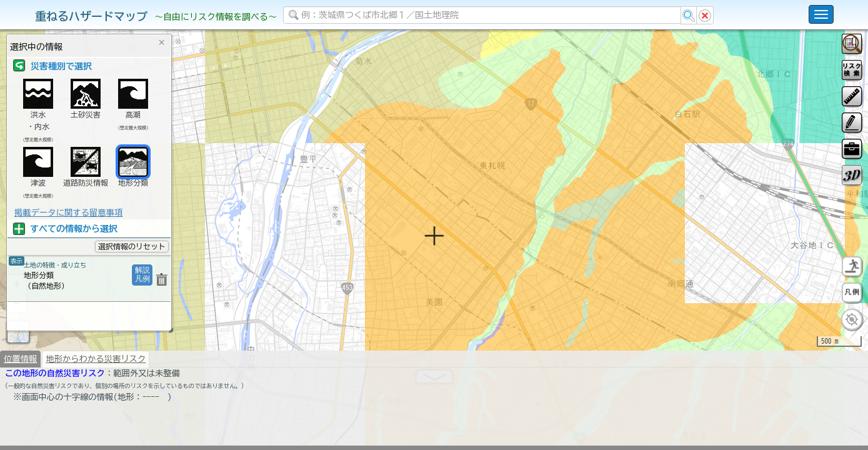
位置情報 (20, 391)
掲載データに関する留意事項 (68, 212)
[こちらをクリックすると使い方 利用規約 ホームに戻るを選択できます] (821, 14)
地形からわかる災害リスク (96, 391)
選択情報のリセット (132, 246)
